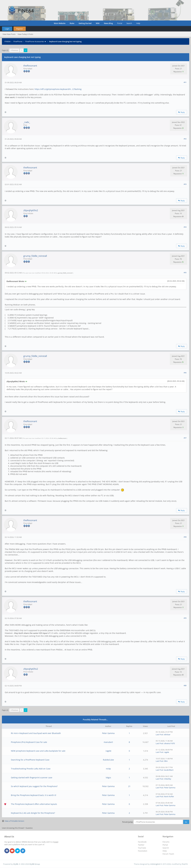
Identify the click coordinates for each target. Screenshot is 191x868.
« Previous (14, 50)
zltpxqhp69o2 (31, 210)
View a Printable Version (14, 821)
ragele (108, 751)
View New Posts (9, 34)
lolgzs (108, 778)
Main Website (60, 23)
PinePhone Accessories (35, 41)
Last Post (159, 735)
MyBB (16, 864)
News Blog (108, 23)
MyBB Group (35, 864)
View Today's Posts (25, 34)
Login (7, 29)
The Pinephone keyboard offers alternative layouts (34, 804)
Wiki (98, 23)
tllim (166, 761)
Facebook (142, 842)
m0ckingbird (155, 864)
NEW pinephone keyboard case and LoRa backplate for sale (38, 751)
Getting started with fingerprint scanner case (32, 778)
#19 (185, 618)
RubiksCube (108, 760)
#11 (185, 82)
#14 (185, 227)
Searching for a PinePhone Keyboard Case (30, 760)
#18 (185, 537)
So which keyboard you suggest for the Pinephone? (34, 786)
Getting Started (85, 23)
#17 (185, 438)
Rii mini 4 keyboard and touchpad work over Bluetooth (36, 733)
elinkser (167, 735)
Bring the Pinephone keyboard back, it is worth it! (34, 795)
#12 (185, 139)
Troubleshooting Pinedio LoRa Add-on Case (31, 769)
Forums (166, 842)
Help (138, 23)
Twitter (141, 845)
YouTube (142, 848)
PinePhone (18, 41)
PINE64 (7, 41)
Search (129, 23)
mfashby (168, 779)
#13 (185, 184)
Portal (120, 23)
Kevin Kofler (169, 796)
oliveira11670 (169, 743)
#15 (185, 273)
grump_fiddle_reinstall (35, 256)
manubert (108, 742)
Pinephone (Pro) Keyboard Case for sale (29, 742)
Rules (72, 23)
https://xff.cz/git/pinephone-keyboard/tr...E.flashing (58, 89)
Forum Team (168, 854)
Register (20, 29)
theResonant (30, 66)
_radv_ (27, 122)
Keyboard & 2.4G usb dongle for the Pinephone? (33, 813)
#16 (185, 373)
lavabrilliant (169, 770)
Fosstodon (143, 851)
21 (129, 786)
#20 (185, 685)
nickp (108, 769)
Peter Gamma (108, 733)
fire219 (185, 864)
